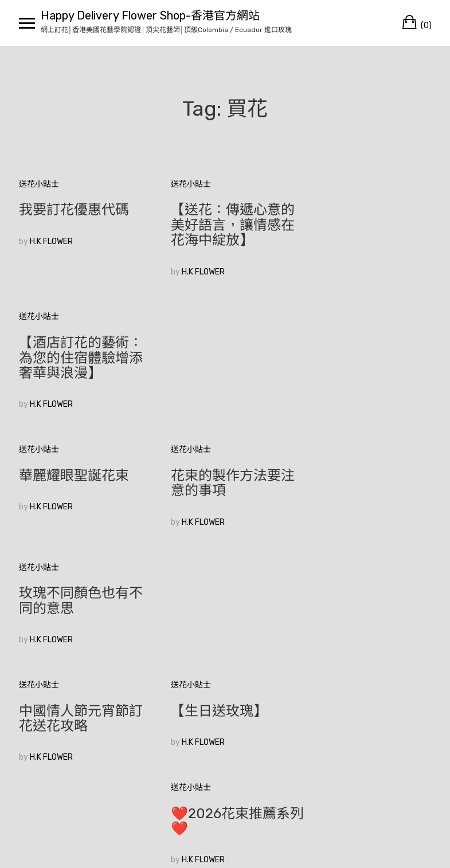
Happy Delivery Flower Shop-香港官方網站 (150, 15)
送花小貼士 (39, 184)
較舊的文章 (39, 685)
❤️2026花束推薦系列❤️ (365, 468)
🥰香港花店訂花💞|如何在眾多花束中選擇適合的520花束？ (81, 593)
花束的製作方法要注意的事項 (224, 350)
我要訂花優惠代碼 (74, 210)
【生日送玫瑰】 (210, 461)
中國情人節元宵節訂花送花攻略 (81, 468)
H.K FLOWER (51, 241)
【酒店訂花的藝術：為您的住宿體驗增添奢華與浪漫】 (367, 225)
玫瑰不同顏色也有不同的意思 (367, 350)
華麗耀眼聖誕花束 (74, 343)
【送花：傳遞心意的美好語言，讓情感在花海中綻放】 (224, 225)
